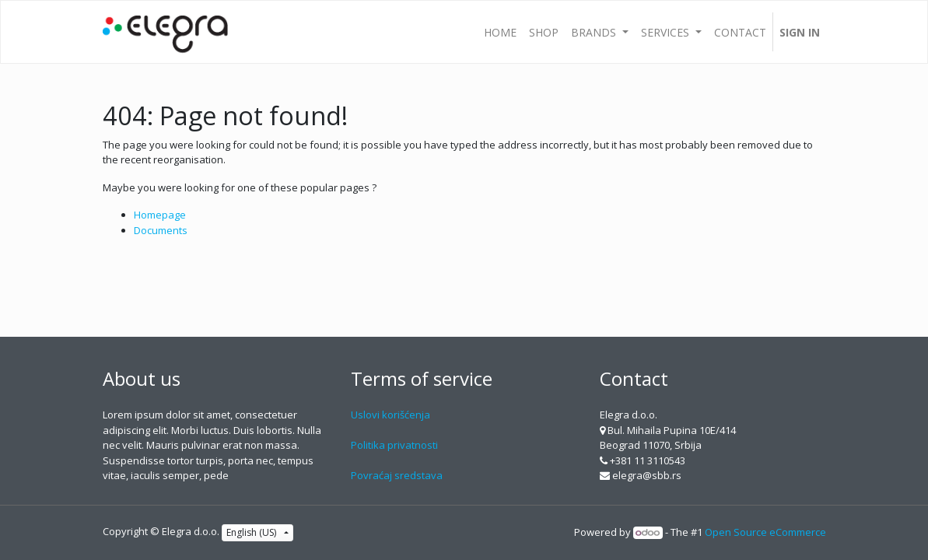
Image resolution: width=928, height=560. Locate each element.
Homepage (160, 215)
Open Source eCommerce (765, 532)
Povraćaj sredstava (397, 475)
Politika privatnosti (394, 445)
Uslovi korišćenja (390, 415)
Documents (161, 230)
